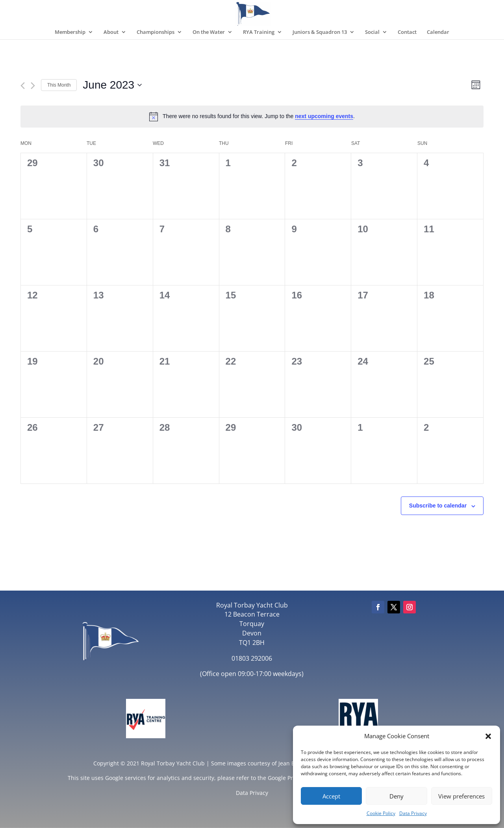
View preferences (461, 796)
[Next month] (33, 86)
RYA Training (259, 32)
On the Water (209, 32)
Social (372, 32)
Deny (397, 796)
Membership (70, 32)
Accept (331, 796)
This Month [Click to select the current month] (59, 85)
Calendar (438, 32)
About (111, 32)
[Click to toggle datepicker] (112, 85)
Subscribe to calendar (438, 506)
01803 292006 (252, 658)
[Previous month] (23, 86)
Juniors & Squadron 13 (320, 32)
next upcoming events (324, 116)
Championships (156, 32)
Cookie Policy (381, 813)
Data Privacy (413, 813)
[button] (488, 736)
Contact (407, 32)
